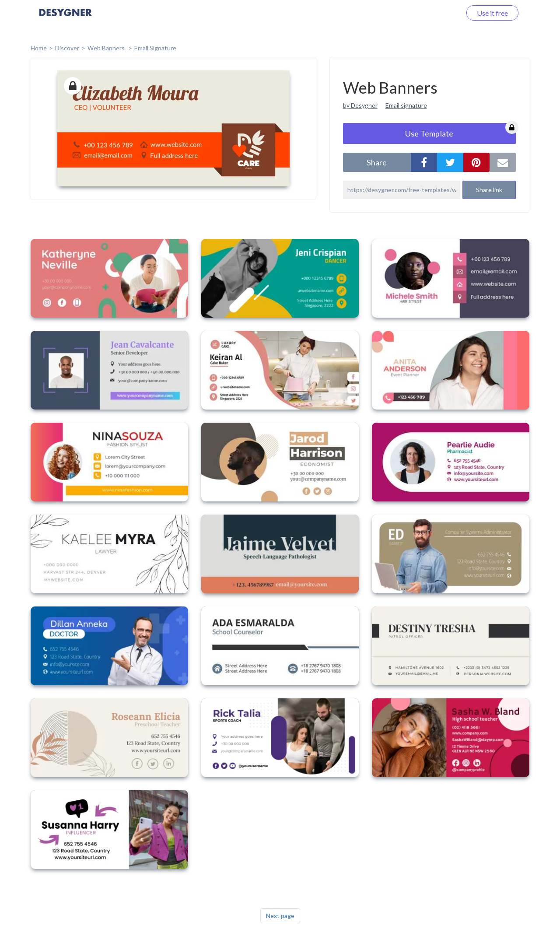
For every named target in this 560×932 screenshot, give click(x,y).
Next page (280, 916)
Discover (67, 48)
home (39, 48)
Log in (441, 13)
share (377, 162)
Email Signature (155, 48)
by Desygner (360, 105)
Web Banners (107, 48)
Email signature (406, 105)
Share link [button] (489, 190)
